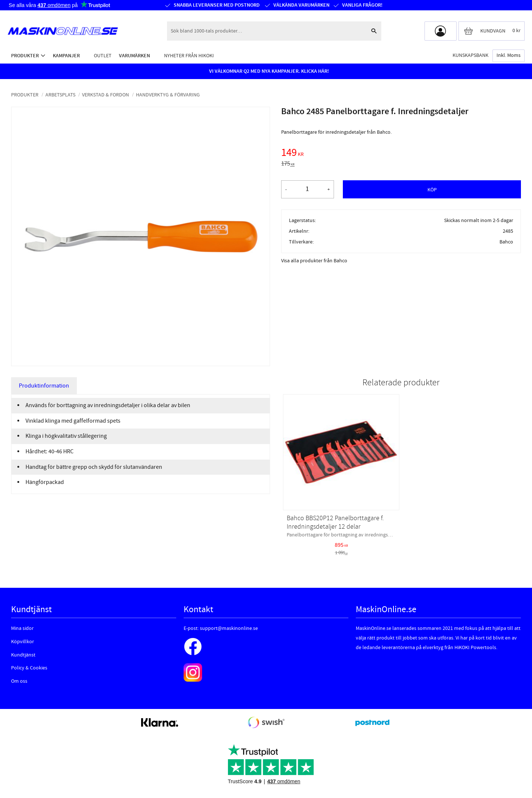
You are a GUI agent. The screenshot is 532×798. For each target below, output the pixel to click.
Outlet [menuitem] (103, 56)
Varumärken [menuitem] (134, 56)
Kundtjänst (23, 655)
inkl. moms (509, 55)
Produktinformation (44, 386)
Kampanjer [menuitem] (66, 56)
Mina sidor (22, 628)
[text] (401, 154)
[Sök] (374, 31)
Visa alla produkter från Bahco (314, 261)
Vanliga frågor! (362, 5)
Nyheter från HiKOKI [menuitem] (189, 56)
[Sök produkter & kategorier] (267, 31)
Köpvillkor (23, 642)
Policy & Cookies (29, 668)
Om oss (19, 681)
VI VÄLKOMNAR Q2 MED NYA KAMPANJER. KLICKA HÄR (268, 71)
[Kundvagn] (492, 31)
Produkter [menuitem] (25, 56)
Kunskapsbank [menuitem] (470, 55)
